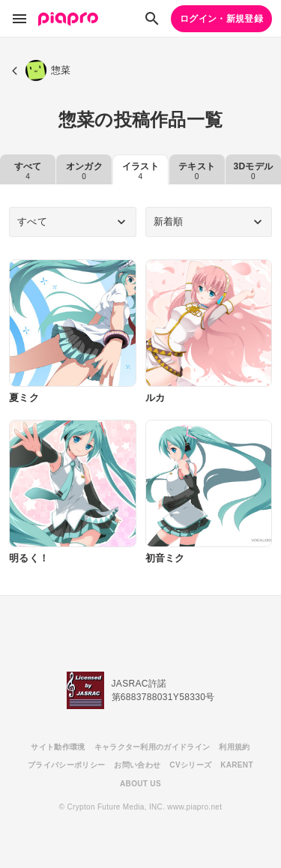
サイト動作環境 (58, 747)
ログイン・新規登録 (221, 19)
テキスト (197, 171)
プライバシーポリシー (66, 765)
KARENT (237, 765)
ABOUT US (140, 784)
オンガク (84, 171)
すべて (28, 171)
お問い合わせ (137, 765)
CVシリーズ (190, 765)
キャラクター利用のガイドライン (152, 747)
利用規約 (234, 747)
